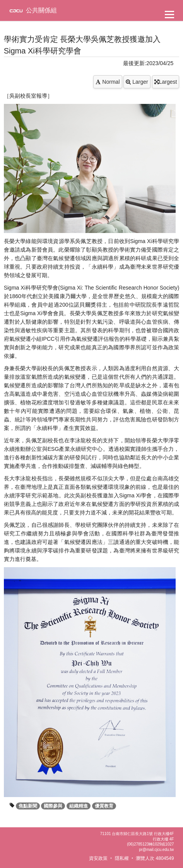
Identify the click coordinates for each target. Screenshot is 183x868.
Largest (166, 82)
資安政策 (98, 858)
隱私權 (122, 858)
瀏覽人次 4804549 (155, 858)
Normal (108, 82)
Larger (137, 82)
